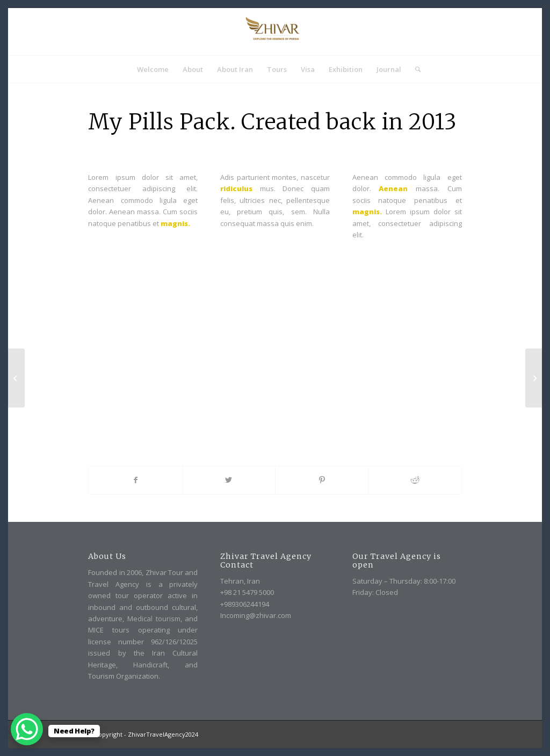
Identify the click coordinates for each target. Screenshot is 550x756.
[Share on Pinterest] (322, 480)
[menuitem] (153, 69)
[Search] (414, 69)
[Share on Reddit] (415, 480)
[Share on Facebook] (135, 480)
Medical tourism (154, 619)
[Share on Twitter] (229, 480)
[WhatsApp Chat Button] (27, 729)
